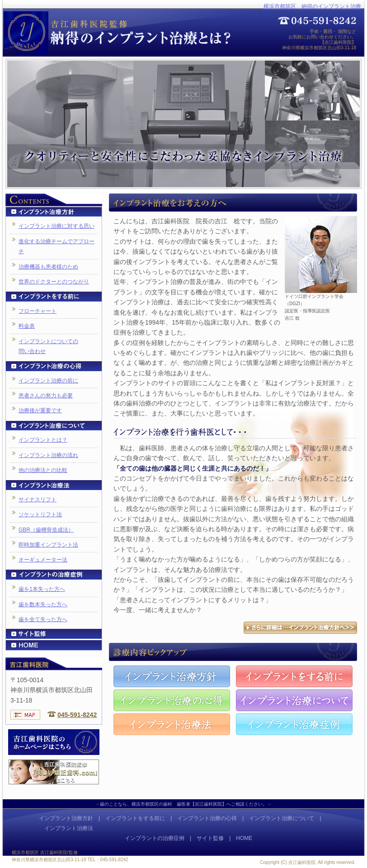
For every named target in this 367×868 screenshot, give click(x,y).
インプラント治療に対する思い (56, 226)
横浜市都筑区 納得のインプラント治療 (312, 6)
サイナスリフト (38, 500)
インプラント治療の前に (48, 381)
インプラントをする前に (135, 818)
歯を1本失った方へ (42, 589)
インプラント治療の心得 (207, 818)
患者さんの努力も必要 (46, 396)
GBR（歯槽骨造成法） (46, 530)
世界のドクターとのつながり (54, 282)
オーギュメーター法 (43, 560)
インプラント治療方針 (66, 818)
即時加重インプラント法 (48, 545)
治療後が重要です (40, 410)
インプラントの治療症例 (155, 838)
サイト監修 (210, 838)
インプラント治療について (282, 818)
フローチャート (38, 311)
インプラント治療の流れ (48, 455)
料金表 (27, 326)
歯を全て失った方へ (43, 619)
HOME (244, 838)
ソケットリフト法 (40, 514)
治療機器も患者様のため (48, 267)
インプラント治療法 (69, 828)
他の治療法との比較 (43, 470)
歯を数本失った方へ (43, 604)
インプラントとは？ (43, 440)
